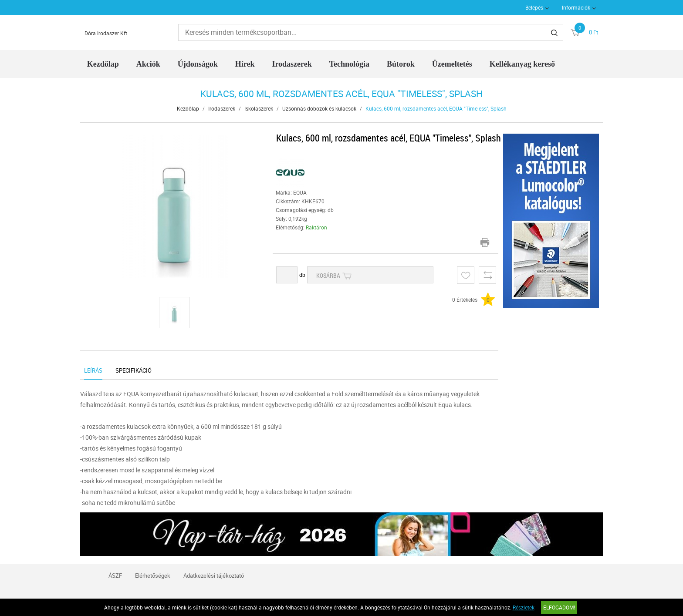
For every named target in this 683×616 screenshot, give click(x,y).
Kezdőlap (103, 64)
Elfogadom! (559, 607)
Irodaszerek (292, 64)
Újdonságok (198, 64)
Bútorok (401, 64)
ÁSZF (115, 576)
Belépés (534, 7)
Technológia (349, 64)
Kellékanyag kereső (522, 64)
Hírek (245, 64)
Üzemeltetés (452, 64)
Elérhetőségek (153, 576)
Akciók (148, 64)
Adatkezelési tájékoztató (214, 576)
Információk (576, 7)
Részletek (524, 607)
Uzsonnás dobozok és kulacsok (319, 108)
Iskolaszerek (259, 108)
